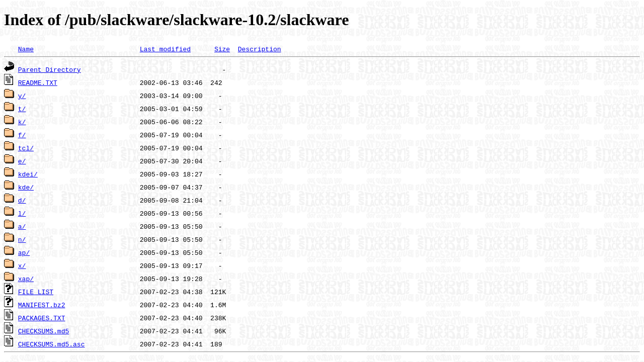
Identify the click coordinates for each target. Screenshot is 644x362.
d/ (22, 200)
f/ (22, 135)
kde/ (26, 187)
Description (260, 49)
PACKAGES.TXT (42, 318)
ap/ (24, 252)
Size (222, 49)
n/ (22, 239)
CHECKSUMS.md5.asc (52, 344)
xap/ (26, 279)
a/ (22, 226)
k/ (22, 122)
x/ (22, 265)
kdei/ (28, 174)
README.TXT (38, 82)
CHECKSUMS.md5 (44, 331)
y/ (22, 96)
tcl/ (26, 148)
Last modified (165, 49)
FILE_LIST (36, 292)
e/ (22, 161)
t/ (22, 109)
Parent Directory (50, 69)
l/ (22, 213)
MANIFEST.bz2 (42, 305)
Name (26, 49)
